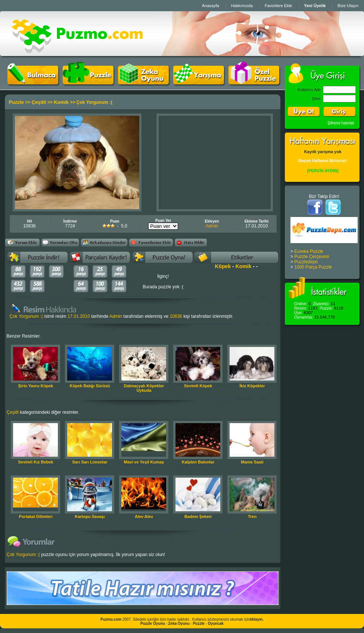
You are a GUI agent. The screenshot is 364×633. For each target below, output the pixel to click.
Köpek (223, 266)
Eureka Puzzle (309, 251)
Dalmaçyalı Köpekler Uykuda (144, 388)
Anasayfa (211, 6)
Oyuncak (216, 623)
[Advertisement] (215, 162)
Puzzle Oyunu (153, 623)
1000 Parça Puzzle (313, 267)
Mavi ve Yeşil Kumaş (144, 462)
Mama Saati (252, 462)
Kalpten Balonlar (198, 462)
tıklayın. (257, 619)
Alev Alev (144, 516)
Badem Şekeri (198, 516)
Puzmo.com (111, 619)
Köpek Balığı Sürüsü (90, 386)
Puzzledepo (306, 262)
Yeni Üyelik (315, 6)
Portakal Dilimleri (36, 516)
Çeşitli (39, 102)
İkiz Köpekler (252, 386)
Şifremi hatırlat (341, 123)
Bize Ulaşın (348, 6)
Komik (61, 102)
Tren (252, 516)
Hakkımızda (242, 6)
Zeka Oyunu (179, 623)
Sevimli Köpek (198, 386)
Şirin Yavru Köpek (36, 386)
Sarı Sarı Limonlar (90, 462)
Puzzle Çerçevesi (312, 257)
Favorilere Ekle (278, 6)
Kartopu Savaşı (90, 516)
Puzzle (16, 102)
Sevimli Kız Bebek (35, 462)
